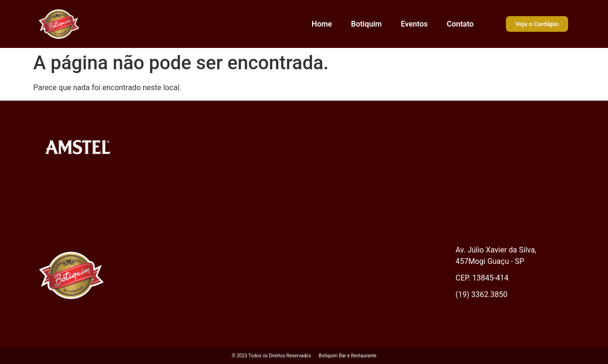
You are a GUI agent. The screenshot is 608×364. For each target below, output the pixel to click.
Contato (460, 24)
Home (322, 24)
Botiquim (366, 24)
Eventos (414, 24)
